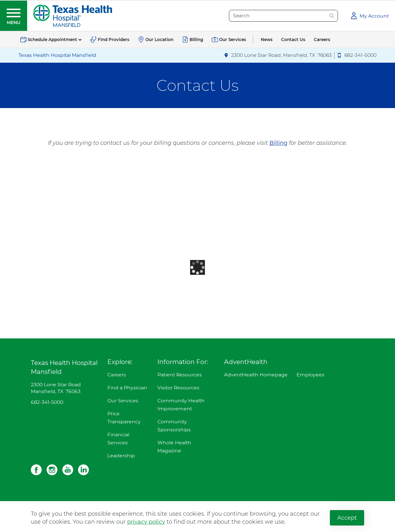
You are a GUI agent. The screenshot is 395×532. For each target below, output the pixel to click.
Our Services (123, 401)
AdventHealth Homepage (256, 375)
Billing (278, 143)
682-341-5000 (47, 402)
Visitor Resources (178, 388)
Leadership (121, 456)
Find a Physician (127, 388)
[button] (14, 16)
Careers (117, 375)
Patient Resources (180, 375)
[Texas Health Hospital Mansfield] (73, 15)
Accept (347, 518)
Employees (310, 375)
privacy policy (146, 522)
